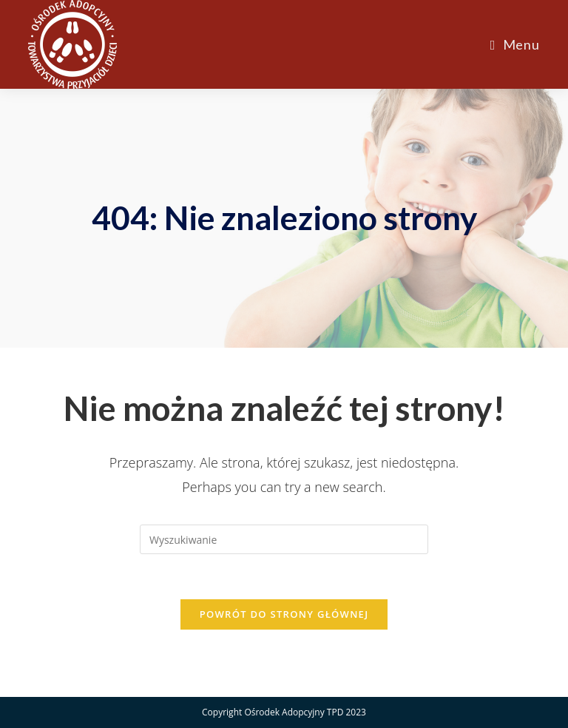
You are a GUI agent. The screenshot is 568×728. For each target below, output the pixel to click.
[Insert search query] (284, 539)
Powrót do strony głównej (284, 614)
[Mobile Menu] (515, 44)
